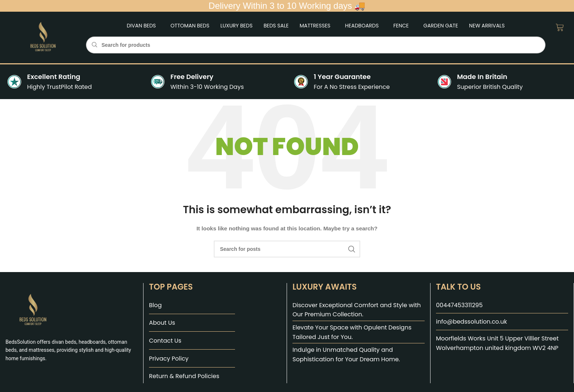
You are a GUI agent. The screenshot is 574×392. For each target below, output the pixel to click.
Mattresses (315, 26)
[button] (143, 26)
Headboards (362, 26)
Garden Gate (441, 26)
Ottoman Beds (190, 26)
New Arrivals (487, 26)
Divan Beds (141, 26)
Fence (401, 26)
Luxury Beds (236, 26)
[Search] (316, 45)
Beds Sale (276, 26)
